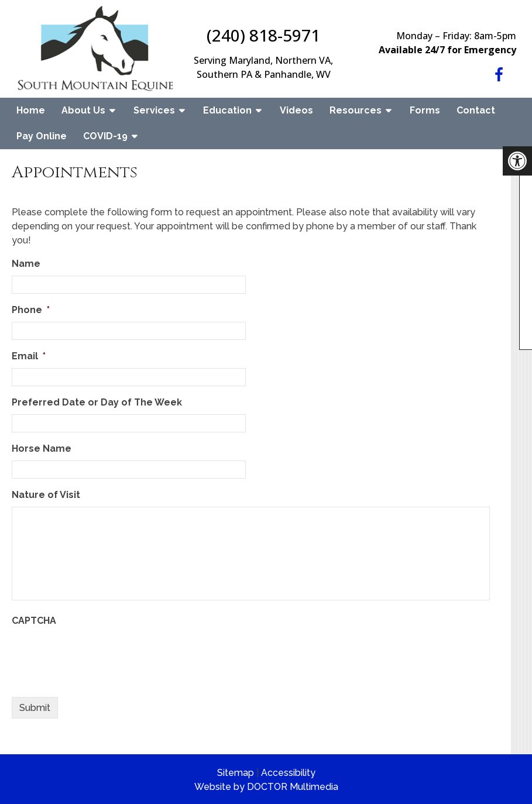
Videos (296, 110)
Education (227, 110)
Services (154, 110)
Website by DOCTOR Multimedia (266, 787)
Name (26, 264)
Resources (356, 110)
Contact (476, 110)
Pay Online (42, 136)
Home (31, 110)
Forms (425, 110)
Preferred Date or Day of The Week (97, 402)
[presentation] (101, 655)
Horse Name (42, 449)
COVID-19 (105, 136)
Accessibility (288, 773)
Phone (31, 310)
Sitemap (236, 773)
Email (29, 356)
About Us (83, 110)
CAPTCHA (34, 621)
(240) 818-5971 (263, 35)
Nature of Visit (46, 495)
